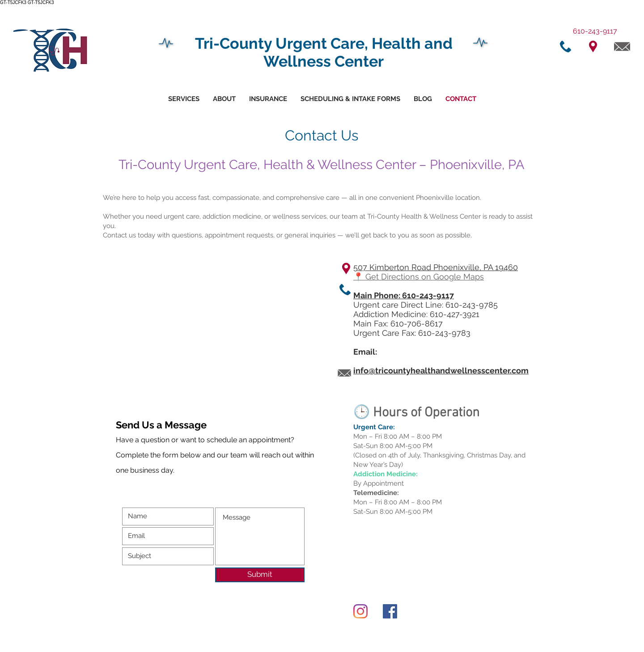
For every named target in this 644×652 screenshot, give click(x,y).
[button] (350, 99)
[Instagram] (360, 611)
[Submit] (260, 575)
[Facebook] (390, 611)
